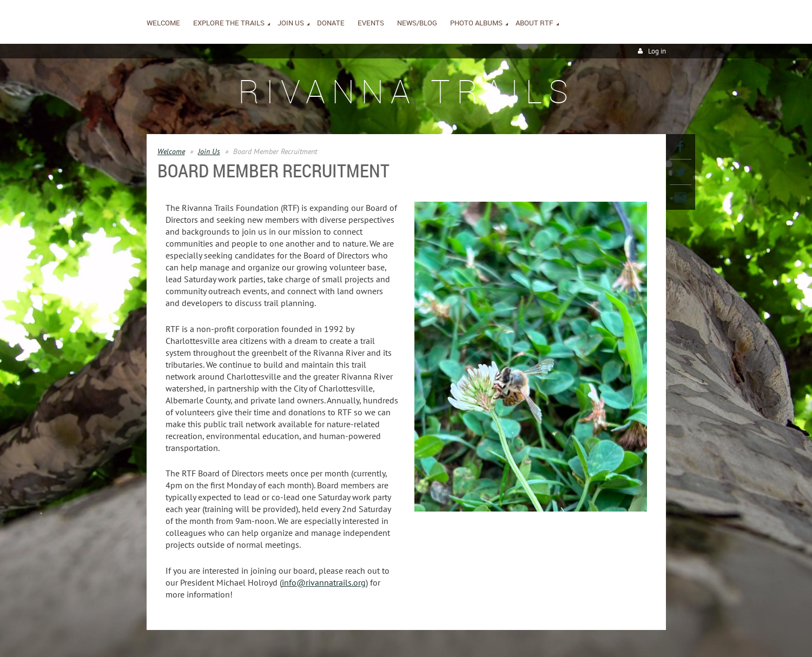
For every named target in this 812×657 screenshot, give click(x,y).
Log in (657, 51)
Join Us (209, 151)
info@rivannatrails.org (324, 582)
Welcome (171, 151)
